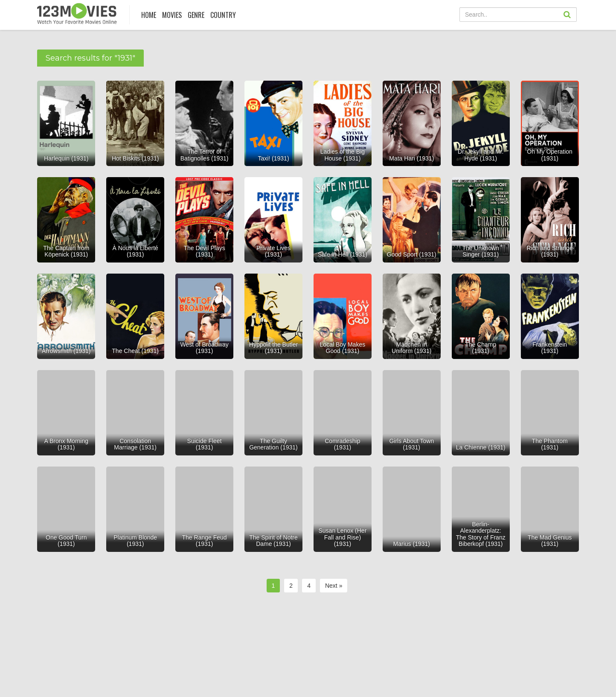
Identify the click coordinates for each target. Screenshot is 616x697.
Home (149, 15)
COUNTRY (223, 15)
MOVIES (172, 15)
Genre (196, 15)
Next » (334, 586)
